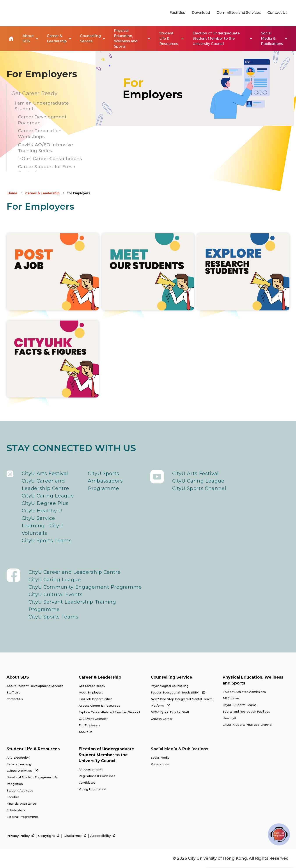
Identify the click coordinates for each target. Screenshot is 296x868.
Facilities (13, 797)
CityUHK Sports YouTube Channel (247, 725)
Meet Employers (91, 692)
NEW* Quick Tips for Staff (170, 712)
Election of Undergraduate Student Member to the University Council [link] (216, 38)
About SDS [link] (28, 38)
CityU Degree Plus (45, 503)
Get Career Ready (92, 686)
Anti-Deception (18, 757)
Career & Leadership (42, 193)
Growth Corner (162, 719)
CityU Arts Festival (45, 473)
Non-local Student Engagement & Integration (32, 781)
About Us (85, 732)
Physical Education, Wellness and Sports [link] (126, 38)
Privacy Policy (20, 836)
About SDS (18, 677)
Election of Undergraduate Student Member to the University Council (106, 755)
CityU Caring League (48, 496)
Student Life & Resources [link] (169, 38)
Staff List (13, 692)
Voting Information (92, 789)
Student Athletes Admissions (244, 692)
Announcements (91, 769)
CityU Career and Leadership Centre (45, 485)
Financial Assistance (21, 804)
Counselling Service (171, 677)
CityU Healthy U (42, 511)
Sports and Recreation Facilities (246, 711)
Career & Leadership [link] (57, 38)
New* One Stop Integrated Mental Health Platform (182, 702)
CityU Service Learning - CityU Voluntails (42, 526)
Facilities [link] (177, 13)
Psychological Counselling (170, 686)
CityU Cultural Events (56, 594)
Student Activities (20, 790)
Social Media (160, 757)
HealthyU (229, 718)
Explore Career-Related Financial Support (109, 712)
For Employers (89, 725)
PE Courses (231, 698)
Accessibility (103, 836)
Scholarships (16, 810)
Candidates (87, 782)
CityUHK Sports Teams (239, 705)
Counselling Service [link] (90, 38)
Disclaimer (75, 836)
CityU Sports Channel (199, 488)
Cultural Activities (22, 771)
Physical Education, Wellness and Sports (253, 680)
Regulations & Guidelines (97, 776)
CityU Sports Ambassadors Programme (105, 481)
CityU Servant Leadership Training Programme (72, 606)
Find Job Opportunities (96, 699)
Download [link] (201, 13)
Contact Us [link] (277, 13)
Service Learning (19, 764)
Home (11, 39)
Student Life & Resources (33, 749)
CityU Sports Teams (47, 541)
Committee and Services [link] (239, 13)
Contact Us (15, 699)
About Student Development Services (35, 686)
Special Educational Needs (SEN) (178, 692)
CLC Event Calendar (93, 719)
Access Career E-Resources (99, 706)
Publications (160, 764)
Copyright (49, 836)
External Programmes (23, 817)
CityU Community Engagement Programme (85, 587)
